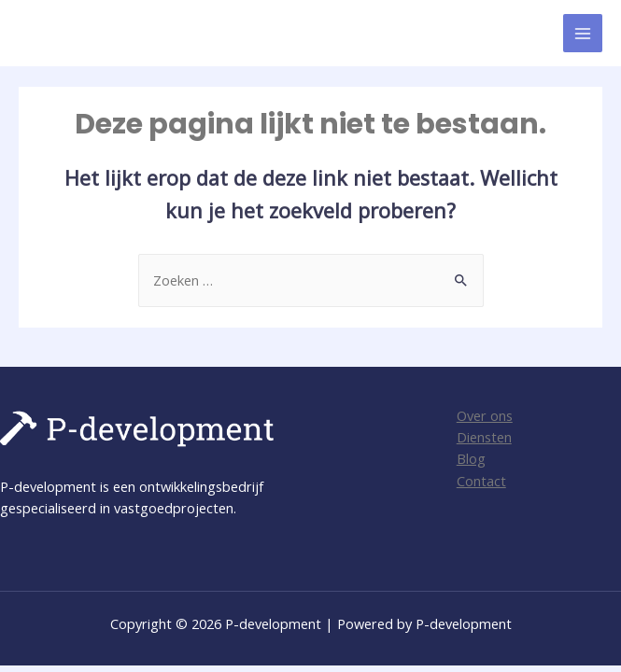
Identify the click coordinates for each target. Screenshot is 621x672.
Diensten (484, 437)
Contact (481, 481)
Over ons (485, 415)
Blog (471, 458)
